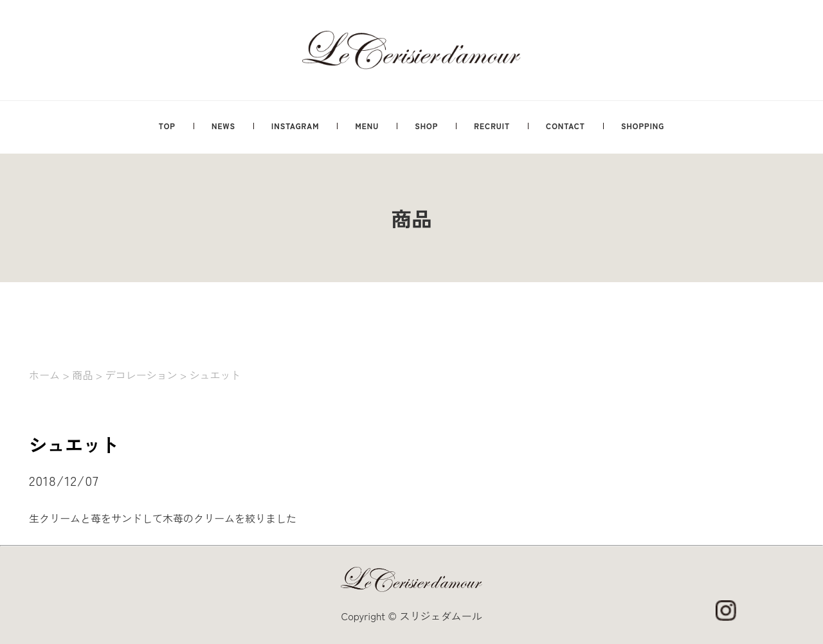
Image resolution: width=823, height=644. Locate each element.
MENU (367, 126)
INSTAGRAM (295, 126)
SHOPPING (643, 126)
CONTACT (565, 126)
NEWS (223, 126)
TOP (167, 126)
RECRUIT (492, 126)
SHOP (426, 126)
